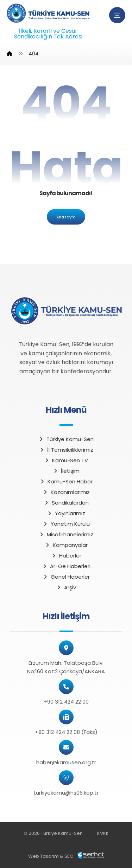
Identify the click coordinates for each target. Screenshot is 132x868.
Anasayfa (66, 217)
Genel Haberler (66, 577)
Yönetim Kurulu (66, 524)
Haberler (66, 556)
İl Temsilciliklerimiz (66, 450)
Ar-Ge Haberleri (66, 566)
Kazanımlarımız (66, 492)
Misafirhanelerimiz (66, 534)
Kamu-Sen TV (66, 460)
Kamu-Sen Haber (66, 481)
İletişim (66, 471)
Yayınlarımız (66, 513)
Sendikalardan (66, 503)
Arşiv (66, 587)
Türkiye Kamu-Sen (66, 439)
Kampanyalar (66, 545)
